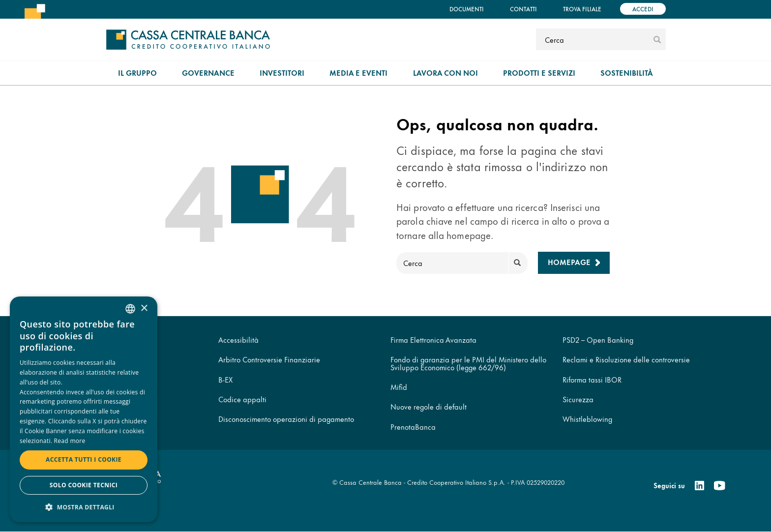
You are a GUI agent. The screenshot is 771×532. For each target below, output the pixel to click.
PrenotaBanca (413, 427)
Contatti (523, 9)
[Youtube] (719, 486)
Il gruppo (137, 73)
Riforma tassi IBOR (592, 379)
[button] (84, 507)
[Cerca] (593, 39)
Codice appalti (242, 399)
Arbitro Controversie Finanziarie (269, 359)
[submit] (657, 39)
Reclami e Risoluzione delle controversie (626, 359)
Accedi (643, 9)
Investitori (282, 73)
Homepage (569, 262)
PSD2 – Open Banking (598, 340)
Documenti (467, 9)
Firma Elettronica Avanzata (433, 340)
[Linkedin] (699, 486)
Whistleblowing (587, 419)
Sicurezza (578, 399)
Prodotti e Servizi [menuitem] (539, 73)
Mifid (399, 387)
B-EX (225, 379)
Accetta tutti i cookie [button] (84, 459)
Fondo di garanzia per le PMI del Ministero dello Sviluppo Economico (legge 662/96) (468, 363)
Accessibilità (238, 340)
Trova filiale (582, 9)
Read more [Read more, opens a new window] (70, 441)
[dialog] (84, 409)
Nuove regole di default (429, 406)
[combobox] (130, 309)
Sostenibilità (627, 73)
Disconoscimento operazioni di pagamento (286, 419)
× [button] (144, 309)
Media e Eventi (358, 73)
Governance (208, 73)
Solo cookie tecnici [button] (84, 485)
